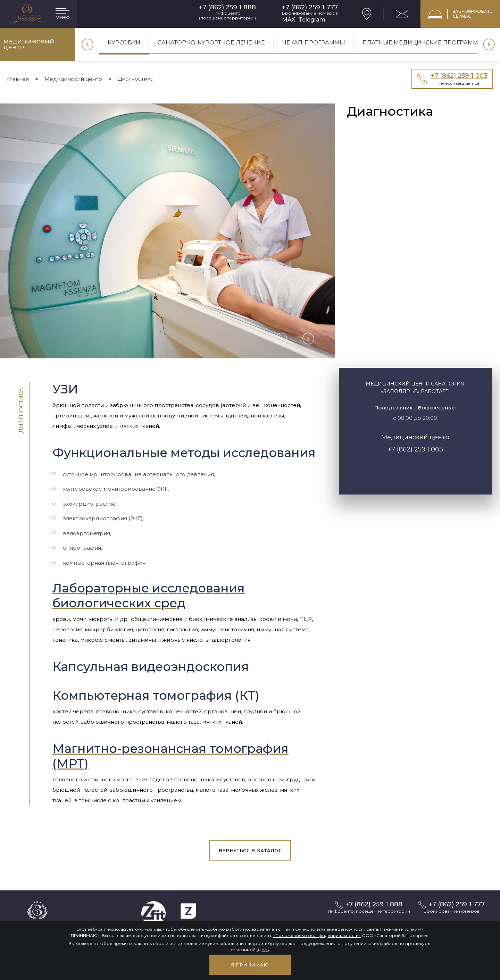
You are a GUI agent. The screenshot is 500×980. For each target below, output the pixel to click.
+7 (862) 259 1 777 (310, 7)
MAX (289, 20)
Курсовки (124, 43)
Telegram (312, 20)
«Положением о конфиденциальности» (317, 935)
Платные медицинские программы (423, 43)
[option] (124, 45)
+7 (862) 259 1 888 (227, 7)
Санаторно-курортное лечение (211, 43)
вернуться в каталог (250, 850)
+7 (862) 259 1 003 (415, 449)
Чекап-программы (314, 43)
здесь (263, 950)
